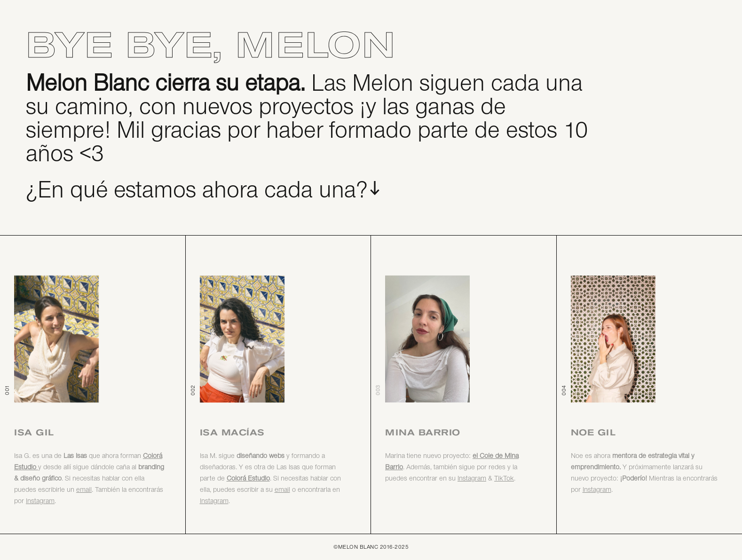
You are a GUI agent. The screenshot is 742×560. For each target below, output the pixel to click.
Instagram (214, 501)
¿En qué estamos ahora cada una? (197, 191)
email (84, 490)
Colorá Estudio (248, 479)
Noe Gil (593, 433)
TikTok (504, 479)
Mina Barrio (423, 433)
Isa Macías (232, 433)
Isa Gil (34, 433)
